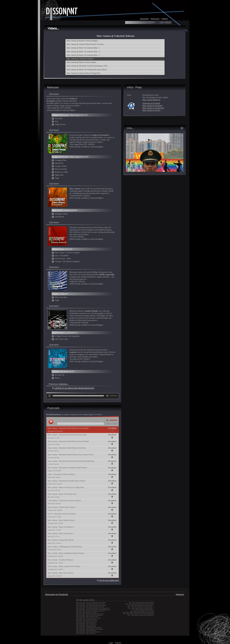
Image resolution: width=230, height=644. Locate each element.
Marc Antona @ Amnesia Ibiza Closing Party (84, 73)
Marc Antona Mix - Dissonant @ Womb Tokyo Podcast (90, 614)
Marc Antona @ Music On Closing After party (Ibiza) (87, 70)
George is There (59, 166)
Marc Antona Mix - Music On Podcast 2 (86, 624)
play (50, 396)
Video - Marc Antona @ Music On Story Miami (142, 611)
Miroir (56, 378)
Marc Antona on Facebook (152, 106)
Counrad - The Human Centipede (66, 261)
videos (165, 18)
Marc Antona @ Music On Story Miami (82, 62)
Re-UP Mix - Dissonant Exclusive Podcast (87, 621)
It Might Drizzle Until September (66, 336)
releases (144, 18)
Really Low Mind (60, 172)
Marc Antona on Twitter (151, 110)
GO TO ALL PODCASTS (108, 580)
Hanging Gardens (60, 214)
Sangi (55, 178)
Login (162, 22)
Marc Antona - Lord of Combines (66, 253)
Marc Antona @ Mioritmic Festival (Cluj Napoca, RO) (87, 66)
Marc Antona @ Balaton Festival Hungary (82, 41)
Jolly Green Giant (60, 339)
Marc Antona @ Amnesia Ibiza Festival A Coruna (85, 44)
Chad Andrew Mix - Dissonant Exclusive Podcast (89, 618)
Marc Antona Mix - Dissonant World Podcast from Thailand (91, 605)
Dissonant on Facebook (151, 103)
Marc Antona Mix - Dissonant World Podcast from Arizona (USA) (93, 608)
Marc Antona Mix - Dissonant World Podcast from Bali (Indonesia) (93, 610)
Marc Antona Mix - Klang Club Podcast (86, 626)
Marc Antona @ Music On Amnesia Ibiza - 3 (83, 55)
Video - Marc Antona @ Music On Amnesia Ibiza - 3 (141, 608)
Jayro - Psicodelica (60, 256)
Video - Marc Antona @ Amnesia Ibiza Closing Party (140, 615)
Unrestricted (58, 217)
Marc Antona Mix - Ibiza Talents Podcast (86, 622)
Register (168, 22)
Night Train (58, 175)
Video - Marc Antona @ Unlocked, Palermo (143, 610)
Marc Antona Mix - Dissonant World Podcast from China (90, 604)
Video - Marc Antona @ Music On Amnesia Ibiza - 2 (141, 607)
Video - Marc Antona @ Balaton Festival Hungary (141, 603)
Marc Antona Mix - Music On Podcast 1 (86, 625)
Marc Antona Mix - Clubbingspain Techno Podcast (89, 628)
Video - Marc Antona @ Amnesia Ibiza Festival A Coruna (139, 604)
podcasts (155, 18)
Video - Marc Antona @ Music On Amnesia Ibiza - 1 (141, 605)
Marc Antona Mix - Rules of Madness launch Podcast (90, 629)
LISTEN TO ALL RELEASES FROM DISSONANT (73, 388)
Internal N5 (57, 163)
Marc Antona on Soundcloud (153, 108)
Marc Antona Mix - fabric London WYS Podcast (88, 632)
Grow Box (57, 118)
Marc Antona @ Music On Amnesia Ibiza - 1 (83, 48)
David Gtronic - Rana (61, 259)
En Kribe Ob (58, 375)
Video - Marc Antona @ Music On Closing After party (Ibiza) (138, 614)
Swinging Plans (59, 160)
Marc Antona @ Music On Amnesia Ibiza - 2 (83, 52)
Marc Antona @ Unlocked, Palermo (80, 59)
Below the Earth (59, 169)
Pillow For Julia (59, 297)
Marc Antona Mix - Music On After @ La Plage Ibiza (90, 615)
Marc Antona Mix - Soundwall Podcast (86, 631)
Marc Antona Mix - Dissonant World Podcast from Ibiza (90, 607)
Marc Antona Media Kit (151, 100)
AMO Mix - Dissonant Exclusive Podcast (87, 612)
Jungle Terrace (59, 124)
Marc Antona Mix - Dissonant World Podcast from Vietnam (91, 603)
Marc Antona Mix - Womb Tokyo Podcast (87, 619)
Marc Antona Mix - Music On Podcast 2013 (87, 617)
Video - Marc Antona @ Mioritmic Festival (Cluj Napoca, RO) (138, 612)
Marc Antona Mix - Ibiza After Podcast (86, 633)
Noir (55, 121)
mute (108, 396)
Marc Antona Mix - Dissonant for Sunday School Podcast (91, 611)
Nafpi (55, 300)
